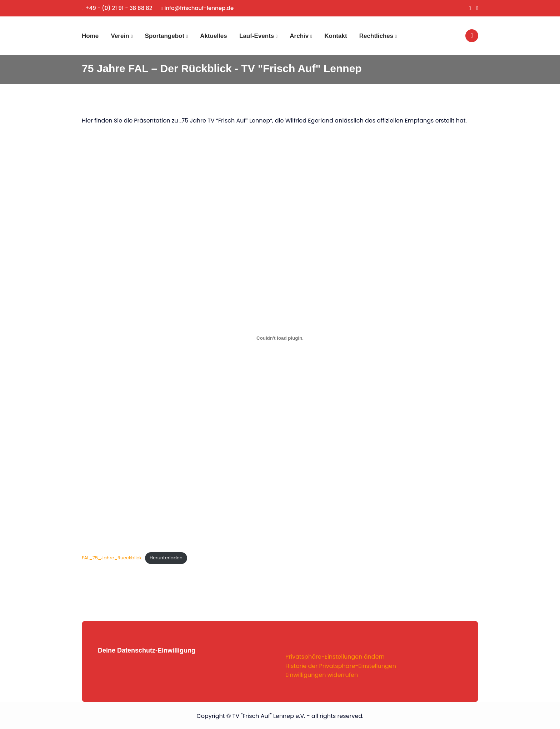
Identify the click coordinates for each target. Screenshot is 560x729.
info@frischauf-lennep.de (197, 8)
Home (90, 36)
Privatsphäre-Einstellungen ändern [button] (335, 657)
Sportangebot (165, 36)
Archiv (299, 36)
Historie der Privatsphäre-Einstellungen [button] (341, 666)
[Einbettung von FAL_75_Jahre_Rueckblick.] (280, 338)
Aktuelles (214, 36)
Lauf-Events (257, 36)
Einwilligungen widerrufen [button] (322, 675)
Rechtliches (376, 36)
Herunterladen (166, 558)
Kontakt (336, 36)
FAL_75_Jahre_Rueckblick (112, 558)
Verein (120, 36)
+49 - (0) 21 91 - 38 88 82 (117, 8)
